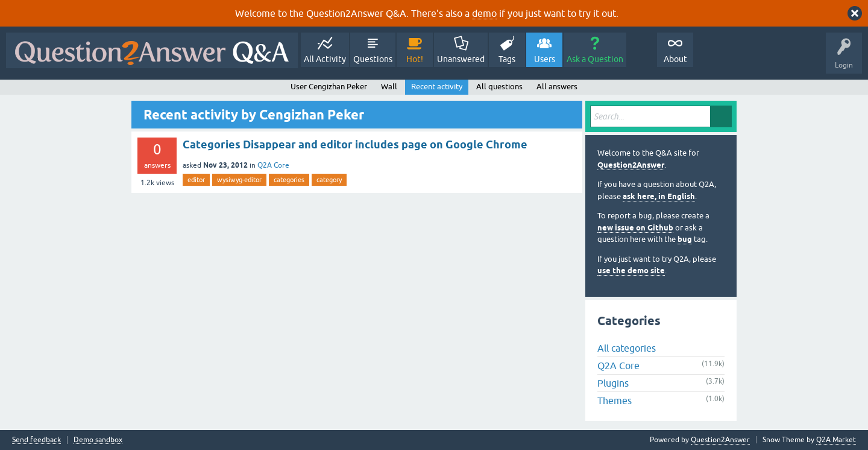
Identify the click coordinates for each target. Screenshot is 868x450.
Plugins (613, 383)
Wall (389, 87)
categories (289, 180)
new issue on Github (635, 228)
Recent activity (437, 87)
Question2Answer (631, 165)
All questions (499, 87)
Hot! (415, 59)
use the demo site (631, 271)
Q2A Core (273, 165)
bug (685, 239)
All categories (627, 348)
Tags (507, 59)
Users (545, 59)
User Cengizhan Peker (329, 87)
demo (484, 13)
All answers (557, 87)
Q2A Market (836, 440)
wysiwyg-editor (239, 180)
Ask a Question (595, 59)
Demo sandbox (98, 440)
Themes (615, 401)
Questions (373, 59)
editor (196, 180)
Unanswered (461, 59)
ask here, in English (659, 196)
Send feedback (36, 440)
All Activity (325, 59)
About (675, 59)
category (329, 180)
